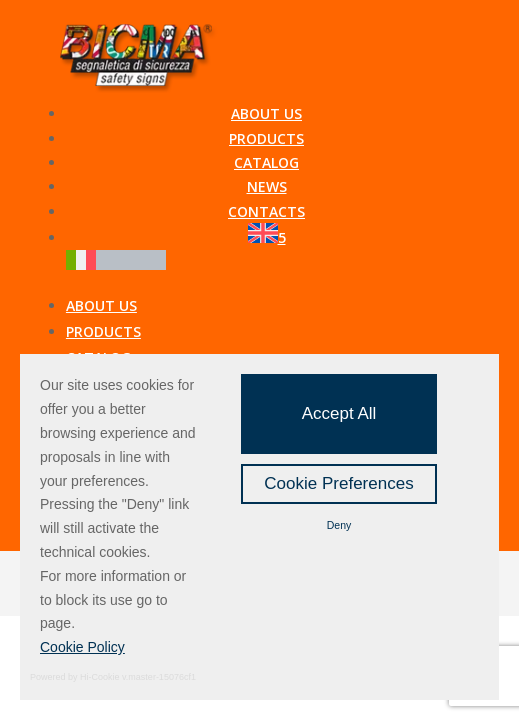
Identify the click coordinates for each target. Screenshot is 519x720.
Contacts (266, 211)
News (267, 186)
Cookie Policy (82, 647)
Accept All (339, 413)
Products (266, 138)
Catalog (266, 162)
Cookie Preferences (338, 483)
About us (266, 113)
